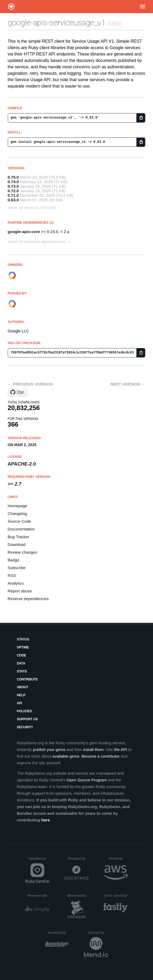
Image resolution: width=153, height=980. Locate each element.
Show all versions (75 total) (32, 208)
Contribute (27, 679)
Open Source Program (87, 780)
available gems (66, 756)
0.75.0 (13, 177)
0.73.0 (13, 186)
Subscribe (17, 568)
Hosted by (118, 859)
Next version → (128, 384)
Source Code (20, 521)
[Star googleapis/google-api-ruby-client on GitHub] (17, 392)
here (46, 820)
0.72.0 (13, 191)
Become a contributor (101, 756)
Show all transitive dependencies (37, 241)
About (23, 687)
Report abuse (20, 591)
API (20, 703)
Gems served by (116, 896)
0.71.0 (13, 195)
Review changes (22, 552)
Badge (14, 560)
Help (21, 695)
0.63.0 (13, 200)
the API (120, 749)
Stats (22, 671)
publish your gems (49, 749)
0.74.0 (13, 182)
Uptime (23, 647)
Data (21, 663)
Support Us (27, 719)
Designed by (78, 859)
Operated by (39, 860)
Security (25, 727)
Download (17, 544)
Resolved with (38, 896)
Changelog (18, 513)
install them (93, 749)
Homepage (18, 506)
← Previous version (30, 384)
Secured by (98, 933)
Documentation (21, 529)
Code (22, 655)
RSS (12, 575)
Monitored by (78, 896)
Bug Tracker (19, 537)
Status (23, 639)
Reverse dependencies (28, 599)
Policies (24, 711)
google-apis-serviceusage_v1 (57, 23)
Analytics (16, 583)
